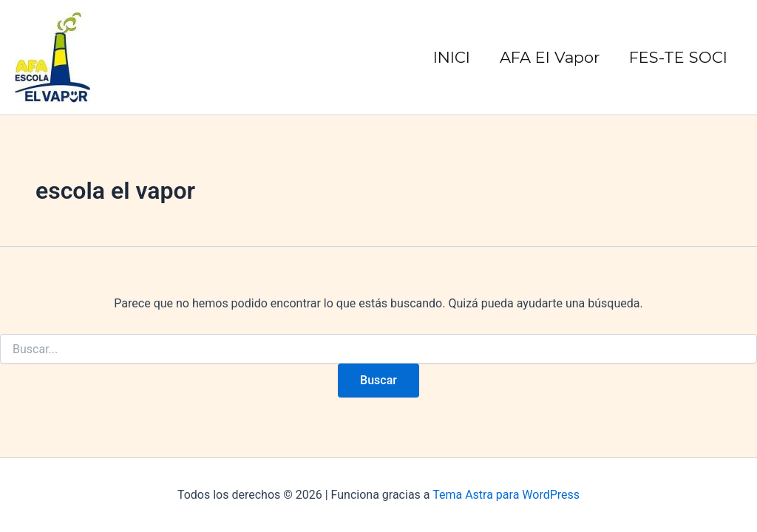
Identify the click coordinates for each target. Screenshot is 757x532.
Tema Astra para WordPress (506, 495)
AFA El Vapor (550, 57)
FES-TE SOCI (678, 57)
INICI (452, 57)
